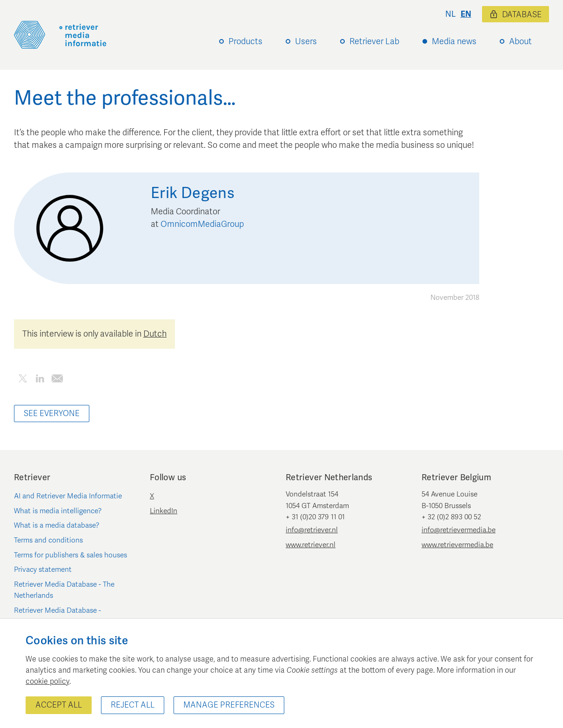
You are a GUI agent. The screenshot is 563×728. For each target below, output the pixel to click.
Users (306, 41)
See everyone (52, 414)
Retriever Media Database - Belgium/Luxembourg (57, 616)
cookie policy (47, 682)
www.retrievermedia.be (457, 545)
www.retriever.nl (311, 545)
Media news (454, 41)
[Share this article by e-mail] (57, 380)
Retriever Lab (374, 41)
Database (516, 15)
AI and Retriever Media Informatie (68, 496)
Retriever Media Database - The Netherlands (64, 590)
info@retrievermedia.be (459, 530)
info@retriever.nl (312, 530)
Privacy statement (43, 569)
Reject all (133, 705)
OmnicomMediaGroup (202, 224)
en (466, 14)
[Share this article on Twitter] (23, 380)
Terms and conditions (48, 540)
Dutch (155, 334)
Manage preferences (229, 705)
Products (245, 41)
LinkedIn (164, 511)
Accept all (59, 705)
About (520, 41)
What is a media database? (57, 525)
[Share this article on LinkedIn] (40, 380)
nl (450, 14)
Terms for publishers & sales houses (70, 555)
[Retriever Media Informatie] (60, 35)
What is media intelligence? (58, 511)
